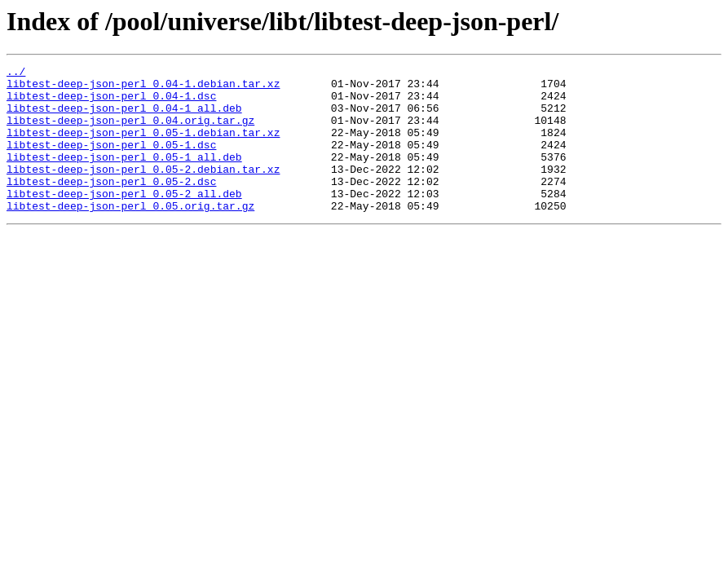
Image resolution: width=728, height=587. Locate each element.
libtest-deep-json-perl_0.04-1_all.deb (124, 117)
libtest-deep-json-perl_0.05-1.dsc (111, 161)
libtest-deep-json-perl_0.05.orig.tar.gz (130, 235)
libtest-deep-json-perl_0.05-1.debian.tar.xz (143, 147)
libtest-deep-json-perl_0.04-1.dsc (111, 103)
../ (16, 73)
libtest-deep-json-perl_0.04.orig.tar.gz (130, 132)
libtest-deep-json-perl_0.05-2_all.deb (124, 220)
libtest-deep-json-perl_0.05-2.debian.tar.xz (143, 191)
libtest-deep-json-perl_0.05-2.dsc (111, 205)
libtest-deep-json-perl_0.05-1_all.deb (124, 176)
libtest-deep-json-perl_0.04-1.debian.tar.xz (143, 88)
